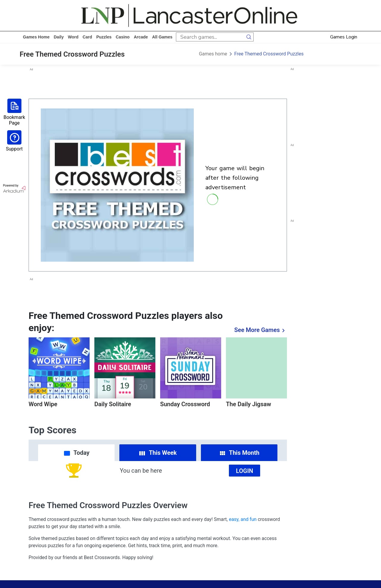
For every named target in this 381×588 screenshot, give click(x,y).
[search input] (210, 37)
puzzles (104, 37)
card (87, 37)
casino (123, 37)
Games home (36, 37)
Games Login (344, 37)
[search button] (249, 37)
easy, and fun (243, 519)
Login (245, 471)
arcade (141, 37)
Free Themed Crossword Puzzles (269, 54)
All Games (162, 37)
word (73, 37)
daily (58, 37)
